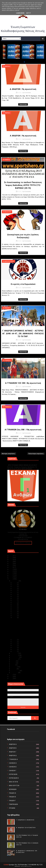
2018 (11, 569)
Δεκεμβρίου (15, 581)
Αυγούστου (15, 659)
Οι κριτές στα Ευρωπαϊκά (23, 284)
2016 (11, 573)
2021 (11, 563)
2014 (11, 577)
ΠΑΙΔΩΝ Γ (12, 801)
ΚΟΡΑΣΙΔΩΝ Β (14, 778)
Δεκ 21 (15, 598)
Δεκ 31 (15, 583)
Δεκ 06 (15, 642)
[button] (23, 62)
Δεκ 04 (15, 646)
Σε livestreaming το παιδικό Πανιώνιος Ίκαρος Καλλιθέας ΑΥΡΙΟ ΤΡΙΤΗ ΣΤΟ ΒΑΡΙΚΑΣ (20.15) (23, 185)
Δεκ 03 (15, 647)
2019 (11, 567)
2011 (11, 677)
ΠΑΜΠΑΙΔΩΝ (13, 804)
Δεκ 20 (15, 600)
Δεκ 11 (15, 614)
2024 (11, 558)
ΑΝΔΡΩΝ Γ (7, 308)
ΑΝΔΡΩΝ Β (13, 748)
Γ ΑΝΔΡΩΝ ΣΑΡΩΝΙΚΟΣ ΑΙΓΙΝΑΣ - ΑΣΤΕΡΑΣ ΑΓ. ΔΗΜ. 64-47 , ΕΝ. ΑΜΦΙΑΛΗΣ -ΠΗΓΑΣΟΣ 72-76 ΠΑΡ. (23, 334)
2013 (11, 579)
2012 (11, 675)
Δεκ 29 (15, 587)
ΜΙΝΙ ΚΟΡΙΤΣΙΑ (14, 786)
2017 (11, 571)
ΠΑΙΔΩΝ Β (12, 797)
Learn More (20, 13)
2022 (11, 562)
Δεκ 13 (15, 610)
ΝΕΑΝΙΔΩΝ (13, 789)
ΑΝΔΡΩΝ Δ (7, 66)
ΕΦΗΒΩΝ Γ (13, 771)
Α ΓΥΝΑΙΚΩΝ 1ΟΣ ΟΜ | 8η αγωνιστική (23, 383)
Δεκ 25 (15, 591)
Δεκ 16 (15, 608)
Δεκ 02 (15, 649)
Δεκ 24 (15, 592)
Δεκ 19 (15, 602)
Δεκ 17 (15, 606)
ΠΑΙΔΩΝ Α (7, 160)
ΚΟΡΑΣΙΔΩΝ (13, 774)
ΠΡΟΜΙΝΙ (12, 808)
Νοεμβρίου (14, 653)
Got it (29, 13)
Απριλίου (14, 667)
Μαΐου (13, 665)
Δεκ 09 (15, 618)
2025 (11, 556)
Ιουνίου (13, 663)
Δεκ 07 (15, 640)
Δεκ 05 (15, 644)
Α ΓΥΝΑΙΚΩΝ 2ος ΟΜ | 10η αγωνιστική (23, 430)
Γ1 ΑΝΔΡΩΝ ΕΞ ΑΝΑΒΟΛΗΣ (17, 463)
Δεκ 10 (15, 616)
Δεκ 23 (15, 594)
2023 (11, 560)
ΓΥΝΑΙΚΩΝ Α (8, 360)
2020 (11, 565)
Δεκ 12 (15, 612)
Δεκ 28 (15, 589)
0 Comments (27, 93)
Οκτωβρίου (15, 655)
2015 (11, 575)
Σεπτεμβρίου (15, 657)
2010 (11, 678)
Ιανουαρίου (15, 673)
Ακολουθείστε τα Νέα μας (23, 543)
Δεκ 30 (15, 585)
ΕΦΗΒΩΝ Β (13, 767)
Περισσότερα (23, 104)
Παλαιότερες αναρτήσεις (36, 454)
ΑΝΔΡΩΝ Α (7, 113)
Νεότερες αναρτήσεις (8, 454)
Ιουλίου (13, 661)
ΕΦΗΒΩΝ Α (13, 763)
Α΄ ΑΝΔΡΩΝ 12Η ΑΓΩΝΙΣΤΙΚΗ (26, 828)
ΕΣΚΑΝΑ (6, 865)
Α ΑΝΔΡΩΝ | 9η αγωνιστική (23, 136)
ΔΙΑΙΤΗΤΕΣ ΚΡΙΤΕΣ (9, 261)
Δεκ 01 (15, 651)
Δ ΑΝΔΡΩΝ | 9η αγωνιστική (23, 89)
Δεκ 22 (15, 596)
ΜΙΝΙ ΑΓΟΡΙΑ (8, 212)
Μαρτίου (14, 669)
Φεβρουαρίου (15, 671)
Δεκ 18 (15, 604)
